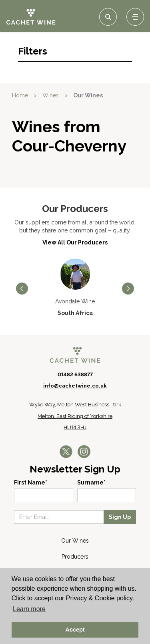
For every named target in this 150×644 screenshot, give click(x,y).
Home (20, 95)
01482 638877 (75, 374)
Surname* (91, 482)
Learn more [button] (29, 609)
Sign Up (120, 517)
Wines (51, 95)
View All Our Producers (75, 242)
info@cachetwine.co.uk (75, 386)
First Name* (31, 482)
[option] (75, 288)
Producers (75, 557)
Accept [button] (75, 630)
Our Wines (88, 95)
